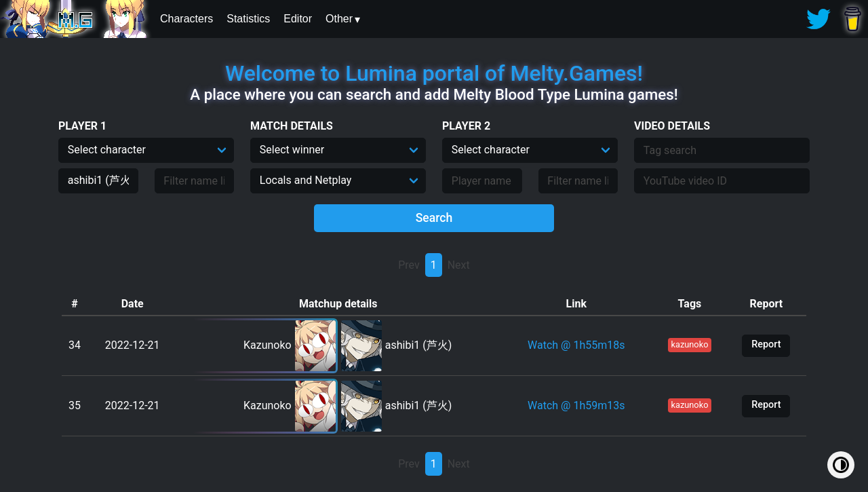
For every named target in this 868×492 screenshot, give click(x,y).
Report (766, 344)
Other (339, 19)
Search (434, 218)
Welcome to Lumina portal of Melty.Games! (434, 73)
